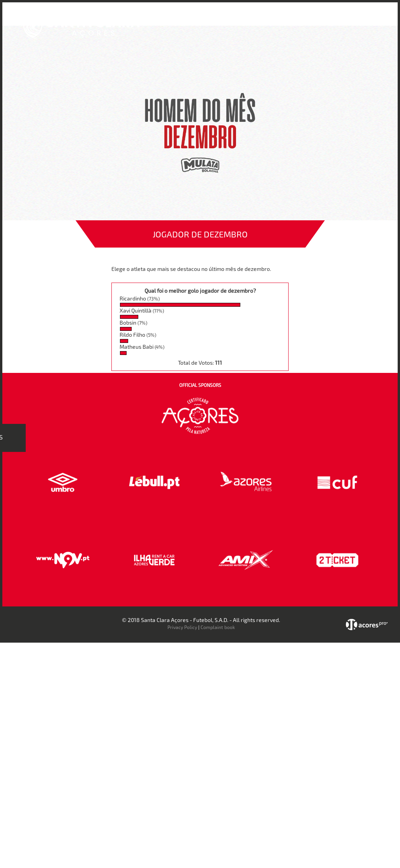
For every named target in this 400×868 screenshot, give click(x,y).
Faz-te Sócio (299, 19)
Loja (268, 19)
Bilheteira (240, 19)
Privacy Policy (182, 627)
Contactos (339, 19)
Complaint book (218, 627)
